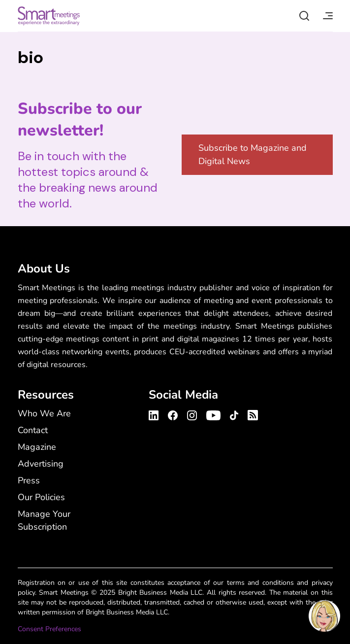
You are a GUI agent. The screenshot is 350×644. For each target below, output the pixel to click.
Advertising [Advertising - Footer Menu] (41, 464)
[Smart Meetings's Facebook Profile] (173, 414)
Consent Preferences (49, 629)
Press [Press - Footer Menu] (29, 480)
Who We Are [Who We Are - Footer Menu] (44, 413)
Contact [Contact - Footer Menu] (33, 430)
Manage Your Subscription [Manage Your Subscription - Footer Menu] (44, 520)
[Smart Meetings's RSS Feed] (251, 414)
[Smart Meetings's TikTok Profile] (234, 414)
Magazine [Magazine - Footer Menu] (37, 447)
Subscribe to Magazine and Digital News (253, 154)
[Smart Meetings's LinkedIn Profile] (155, 414)
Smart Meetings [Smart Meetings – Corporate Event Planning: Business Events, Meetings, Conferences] (49, 16)
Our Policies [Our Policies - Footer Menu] (41, 497)
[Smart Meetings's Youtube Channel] (213, 414)
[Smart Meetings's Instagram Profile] (192, 414)
